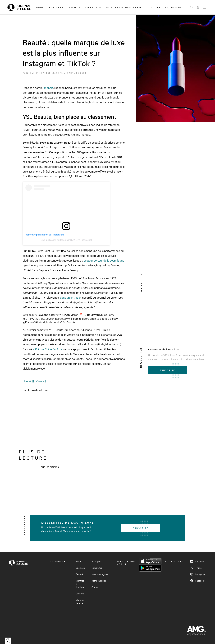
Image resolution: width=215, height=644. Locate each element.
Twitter (196, 568)
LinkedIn (197, 561)
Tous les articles (49, 467)
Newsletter (97, 568)
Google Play (150, 568)
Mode (40, 7)
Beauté (74, 7)
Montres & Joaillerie (124, 7)
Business (56, 7)
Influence (39, 381)
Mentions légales (100, 574)
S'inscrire (167, 370)
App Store (150, 561)
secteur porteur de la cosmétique (104, 260)
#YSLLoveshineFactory (53, 318)
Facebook (198, 581)
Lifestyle (93, 7)
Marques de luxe (80, 602)
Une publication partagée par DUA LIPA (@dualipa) (66, 240)
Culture (154, 7)
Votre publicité (99, 581)
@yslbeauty (30, 315)
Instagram (198, 574)
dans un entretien (71, 297)
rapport (49, 88)
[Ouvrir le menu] (205, 7)
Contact (95, 587)
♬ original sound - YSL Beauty (57, 322)
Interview (174, 7)
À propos (96, 561)
